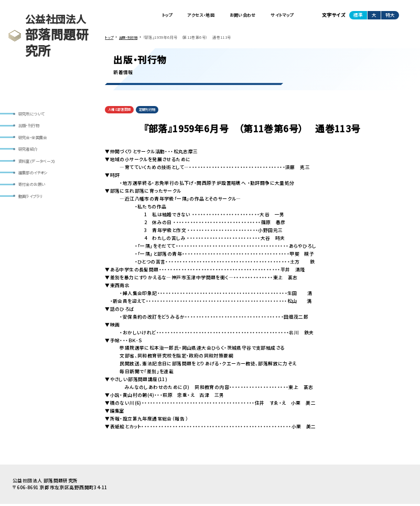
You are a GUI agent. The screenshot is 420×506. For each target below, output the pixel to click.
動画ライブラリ (33, 204)
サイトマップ (279, 16)
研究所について (34, 114)
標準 (358, 15)
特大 (390, 15)
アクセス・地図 (189, 16)
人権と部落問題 (122, 111)
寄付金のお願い (34, 192)
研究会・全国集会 (35, 140)
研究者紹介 (30, 153)
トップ (150, 16)
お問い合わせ (235, 16)
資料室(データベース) (39, 166)
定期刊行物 (153, 111)
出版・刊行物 (31, 127)
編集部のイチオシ (35, 178)
